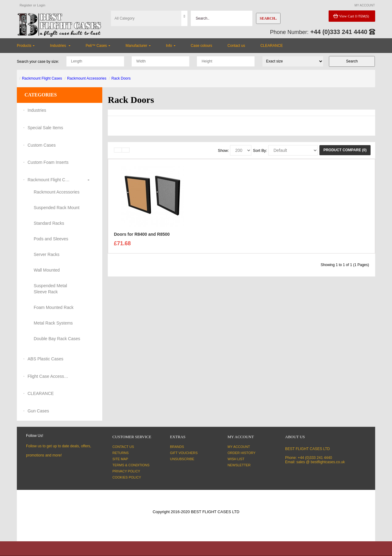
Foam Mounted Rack (54, 307)
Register (26, 5)
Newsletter (239, 465)
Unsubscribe (182, 459)
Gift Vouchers (184, 453)
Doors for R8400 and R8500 (142, 236)
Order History (241, 453)
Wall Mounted (47, 270)
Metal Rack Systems (53, 323)
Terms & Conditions (131, 465)
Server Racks (47, 254)
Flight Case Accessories (49, 376)
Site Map (120, 459)
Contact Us (123, 447)
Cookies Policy (127, 477)
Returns (121, 453)
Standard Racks (49, 223)
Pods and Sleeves (51, 239)
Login (41, 5)
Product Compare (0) (345, 150)
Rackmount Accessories (87, 78)
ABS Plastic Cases (45, 359)
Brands (177, 447)
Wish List (236, 459)
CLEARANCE (41, 393)
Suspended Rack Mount (57, 208)
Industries (37, 110)
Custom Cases (42, 145)
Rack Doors (121, 78)
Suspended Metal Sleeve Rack (50, 289)
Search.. (268, 18)
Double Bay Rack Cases (57, 339)
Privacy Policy (126, 471)
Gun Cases (38, 411)
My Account (239, 447)
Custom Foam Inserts (48, 162)
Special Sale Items (45, 128)
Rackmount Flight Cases (42, 78)
